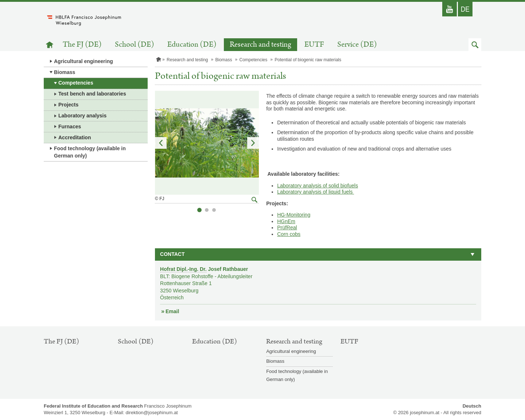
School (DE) (135, 45)
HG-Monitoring (294, 215)
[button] (475, 45)
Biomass (65, 72)
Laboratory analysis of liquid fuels (316, 192)
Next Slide (253, 143)
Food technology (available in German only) (90, 152)
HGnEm (286, 221)
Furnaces (70, 127)
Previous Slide (161, 143)
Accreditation (75, 137)
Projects (68, 105)
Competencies (76, 83)
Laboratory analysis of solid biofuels (318, 186)
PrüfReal (287, 227)
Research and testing (260, 45)
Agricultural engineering (83, 61)
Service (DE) (357, 45)
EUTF (314, 45)
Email (172, 311)
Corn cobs (289, 234)
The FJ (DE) (82, 45)
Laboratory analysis (82, 116)
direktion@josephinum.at (151, 413)
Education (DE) (192, 45)
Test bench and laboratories (92, 94)
